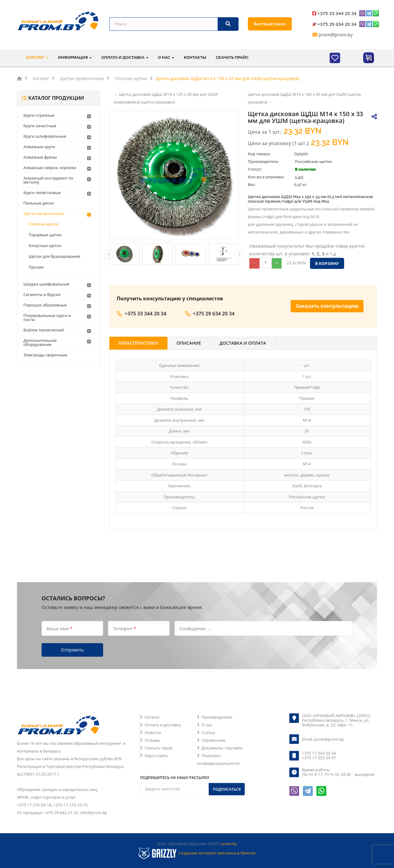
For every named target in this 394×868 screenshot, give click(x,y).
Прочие (36, 267)
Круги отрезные (39, 115)
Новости (153, 732)
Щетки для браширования (54, 256)
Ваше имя (60, 628)
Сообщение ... (195, 628)
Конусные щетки (45, 245)
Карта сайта (156, 756)
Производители (217, 717)
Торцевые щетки (45, 235)
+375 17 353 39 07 (319, 758)
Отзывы (152, 740)
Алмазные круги (39, 147)
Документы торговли (222, 748)
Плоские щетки (44, 224)
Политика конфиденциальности (218, 759)
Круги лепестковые (42, 193)
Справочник (214, 740)
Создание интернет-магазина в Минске (217, 853)
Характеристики (138, 343)
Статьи (208, 732)
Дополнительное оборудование (40, 342)
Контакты (195, 57)
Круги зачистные (40, 126)
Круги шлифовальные (45, 136)
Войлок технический (44, 330)
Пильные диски (39, 203)
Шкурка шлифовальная (46, 284)
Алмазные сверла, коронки (50, 168)
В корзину (327, 263)
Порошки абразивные (45, 305)
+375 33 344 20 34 (337, 13)
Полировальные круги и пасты (47, 317)
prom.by (229, 844)
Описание (189, 343)
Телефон (125, 628)
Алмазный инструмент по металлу (48, 180)
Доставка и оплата (243, 343)
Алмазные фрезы (40, 157)
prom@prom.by (336, 34)
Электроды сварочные (45, 355)
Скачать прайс (232, 57)
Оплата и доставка (163, 725)
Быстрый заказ (270, 24)
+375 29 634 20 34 (337, 24)
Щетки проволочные (44, 213)
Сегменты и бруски (42, 294)
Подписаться (227, 789)
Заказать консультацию (327, 306)
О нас (207, 725)
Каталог (152, 717)
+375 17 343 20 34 (319, 753)
